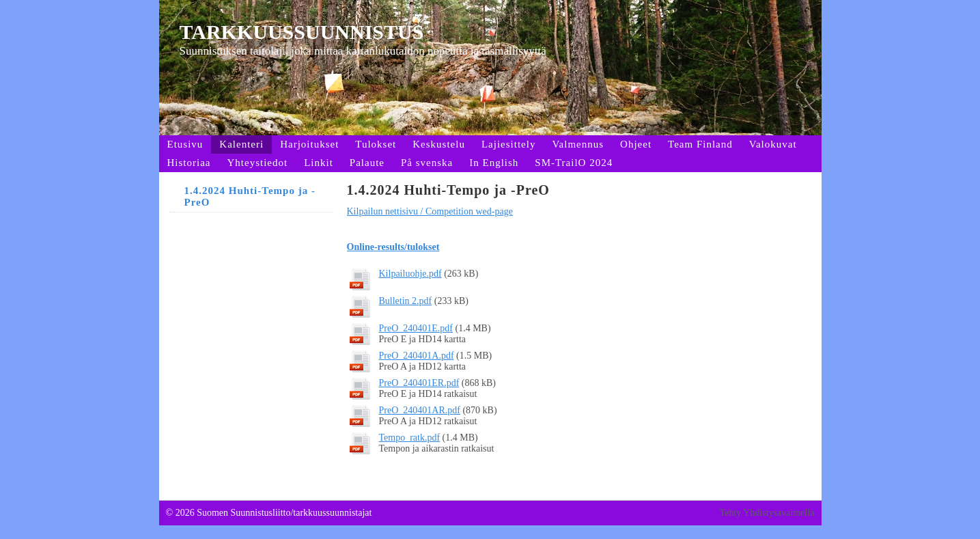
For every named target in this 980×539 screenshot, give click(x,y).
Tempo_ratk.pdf (410, 438)
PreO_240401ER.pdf (419, 383)
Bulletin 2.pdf (406, 301)
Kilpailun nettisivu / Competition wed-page (430, 211)
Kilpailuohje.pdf (410, 274)
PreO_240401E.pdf (416, 328)
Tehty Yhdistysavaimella (767, 513)
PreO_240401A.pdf (417, 356)
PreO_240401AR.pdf (420, 410)
